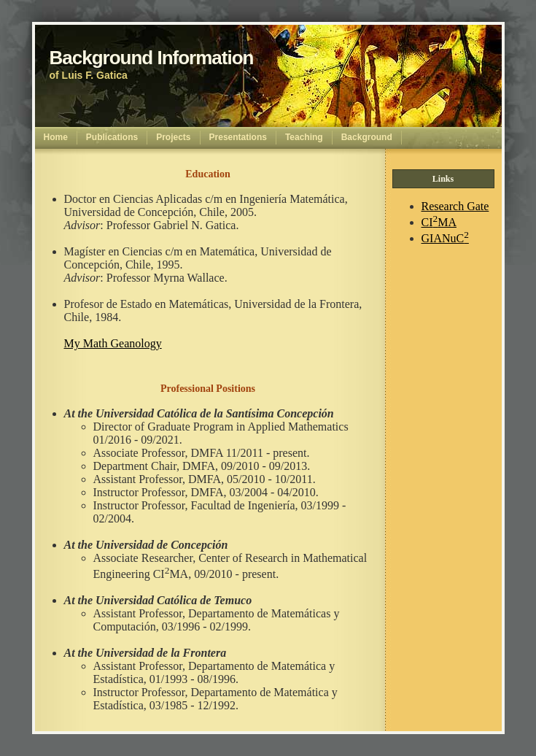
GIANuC (445, 238)
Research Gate (455, 206)
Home (56, 137)
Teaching (304, 137)
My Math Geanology (113, 343)
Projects (173, 137)
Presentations (238, 137)
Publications (112, 137)
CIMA (439, 222)
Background (367, 137)
